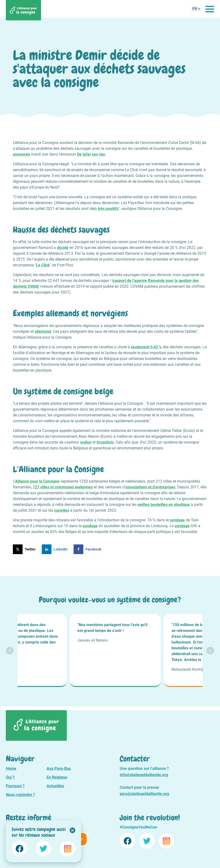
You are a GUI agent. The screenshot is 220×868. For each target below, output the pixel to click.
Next (210, 651)
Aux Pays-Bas (59, 768)
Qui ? (10, 777)
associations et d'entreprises (150, 487)
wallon (86, 442)
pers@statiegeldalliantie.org (144, 794)
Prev (10, 651)
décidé (63, 248)
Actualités (55, 786)
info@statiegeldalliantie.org (144, 775)
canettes (62, 510)
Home (11, 768)
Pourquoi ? (15, 786)
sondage (177, 520)
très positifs (108, 209)
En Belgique (57, 777)
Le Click (43, 265)
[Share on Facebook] (89, 549)
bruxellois (105, 442)
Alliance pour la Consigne (37, 481)
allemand (43, 331)
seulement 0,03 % (146, 347)
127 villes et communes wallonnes (63, 487)
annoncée (21, 154)
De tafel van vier (91, 154)
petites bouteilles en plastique (164, 505)
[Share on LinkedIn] (56, 549)
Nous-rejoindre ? (20, 795)
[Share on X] (25, 549)
